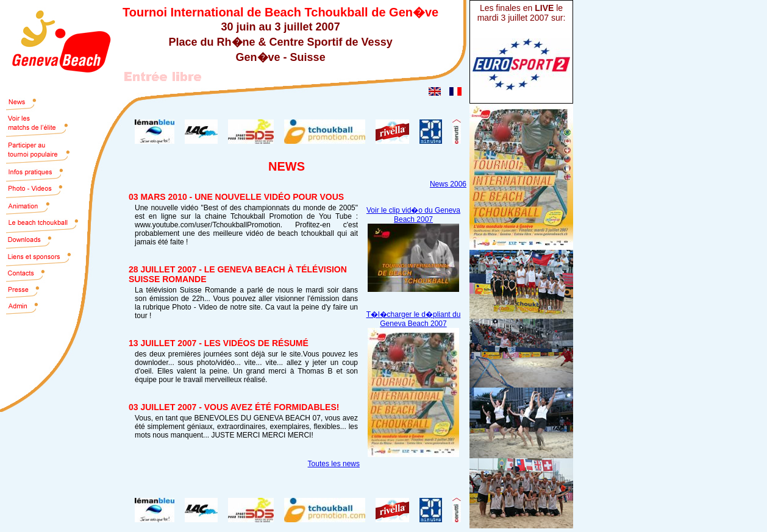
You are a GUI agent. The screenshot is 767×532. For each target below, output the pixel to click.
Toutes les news (334, 464)
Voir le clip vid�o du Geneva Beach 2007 (413, 215)
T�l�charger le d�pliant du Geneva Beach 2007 (414, 319)
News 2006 (448, 184)
